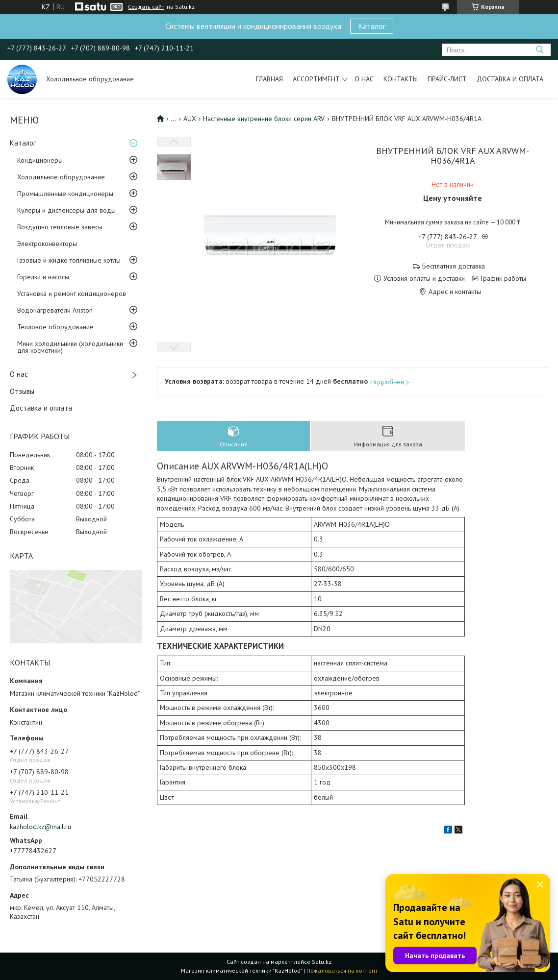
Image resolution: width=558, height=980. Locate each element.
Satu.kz (322, 962)
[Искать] (540, 50)
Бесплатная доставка (454, 266)
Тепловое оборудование (55, 327)
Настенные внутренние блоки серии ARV (264, 119)
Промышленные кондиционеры (65, 194)
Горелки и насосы (43, 277)
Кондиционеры (40, 160)
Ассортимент (316, 79)
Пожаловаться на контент (342, 970)
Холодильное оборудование (61, 177)
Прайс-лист (447, 79)
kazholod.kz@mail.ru (40, 827)
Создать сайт (146, 7)
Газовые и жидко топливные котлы (69, 260)
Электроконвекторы (47, 244)
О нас (364, 79)
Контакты (401, 79)
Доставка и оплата (510, 79)
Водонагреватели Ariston (55, 310)
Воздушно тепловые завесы (60, 227)
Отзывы (22, 391)
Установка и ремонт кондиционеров (72, 294)
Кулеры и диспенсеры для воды (66, 210)
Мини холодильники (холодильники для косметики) (70, 347)
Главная (269, 79)
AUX (190, 119)
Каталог (372, 26)
